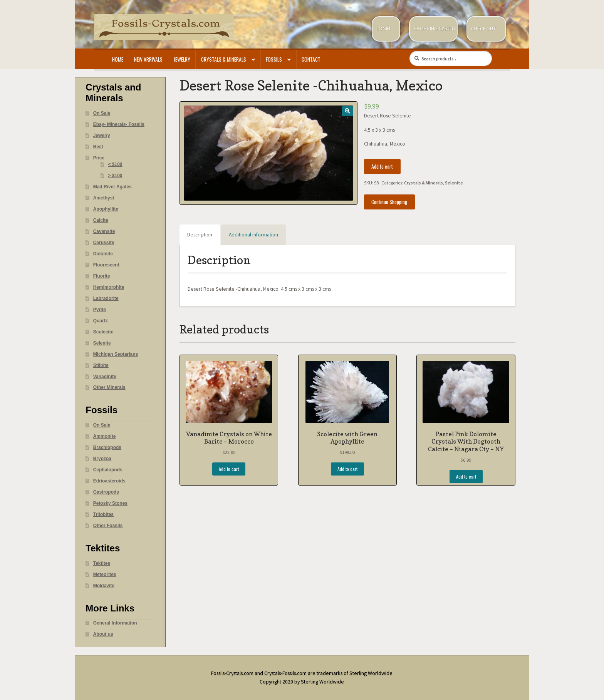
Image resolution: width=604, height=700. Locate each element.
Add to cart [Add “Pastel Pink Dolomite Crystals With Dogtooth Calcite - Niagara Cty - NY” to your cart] (466, 476)
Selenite (454, 183)
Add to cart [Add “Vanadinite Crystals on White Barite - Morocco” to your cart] (229, 469)
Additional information (253, 235)
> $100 (115, 176)
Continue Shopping (389, 202)
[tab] (200, 235)
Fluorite (102, 276)
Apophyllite (106, 209)
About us (103, 634)
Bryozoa (102, 459)
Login (383, 29)
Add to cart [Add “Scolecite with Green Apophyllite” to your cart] (347, 469)
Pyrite (100, 310)
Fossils (274, 59)
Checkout (483, 29)
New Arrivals (148, 59)
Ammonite (105, 436)
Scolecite (103, 332)
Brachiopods (107, 447)
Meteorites (105, 574)
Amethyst (104, 198)
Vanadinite (105, 377)
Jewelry (182, 59)
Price (99, 158)
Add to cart (382, 166)
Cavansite (104, 231)
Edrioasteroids (109, 481)
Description (200, 235)
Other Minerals (109, 387)
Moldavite (104, 586)
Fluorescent (106, 265)
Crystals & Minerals (224, 59)
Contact (311, 59)
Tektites (102, 563)
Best (98, 147)
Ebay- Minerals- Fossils (119, 124)
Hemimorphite (109, 287)
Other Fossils (108, 526)
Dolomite (103, 254)
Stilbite (101, 365)
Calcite (101, 220)
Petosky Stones (110, 503)
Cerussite (104, 243)
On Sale (102, 113)
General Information (115, 623)
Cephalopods (108, 470)
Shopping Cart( (433, 29)
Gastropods (106, 492)
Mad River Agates (112, 187)
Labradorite (106, 298)
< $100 (115, 164)
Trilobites (103, 514)
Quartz (101, 321)
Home (118, 59)
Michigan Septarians (116, 354)
